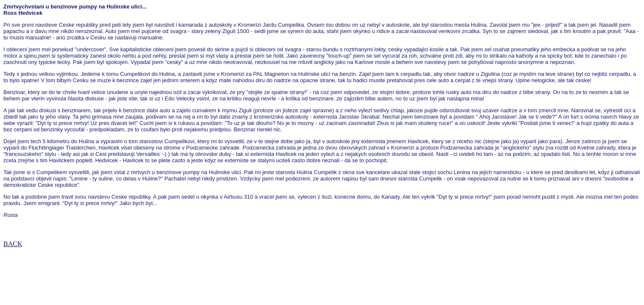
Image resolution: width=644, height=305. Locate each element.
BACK (13, 244)
